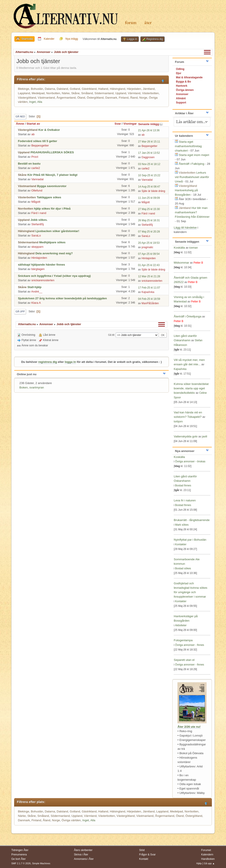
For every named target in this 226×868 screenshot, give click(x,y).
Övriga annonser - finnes (189, 645)
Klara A (36, 303)
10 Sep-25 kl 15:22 (149, 175)
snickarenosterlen (43, 280)
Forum (131, 23)
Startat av (33, 124)
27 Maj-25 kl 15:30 (149, 209)
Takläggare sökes (49, 197)
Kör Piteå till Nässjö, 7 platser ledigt (52, 175)
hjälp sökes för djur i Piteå (52, 209)
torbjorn (178, 422)
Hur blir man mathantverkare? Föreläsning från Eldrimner (192, 212)
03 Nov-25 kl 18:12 (149, 164)
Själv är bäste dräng (153, 191)
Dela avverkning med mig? (54, 253)
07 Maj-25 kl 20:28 (149, 232)
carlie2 (36, 168)
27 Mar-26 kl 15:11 (149, 142)
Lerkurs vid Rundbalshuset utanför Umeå (192, 177)
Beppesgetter (40, 145)
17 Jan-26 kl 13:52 (149, 153)
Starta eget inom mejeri (194, 155)
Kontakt (144, 859)
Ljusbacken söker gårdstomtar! (57, 231)
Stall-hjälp (34, 287)
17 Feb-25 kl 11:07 (149, 288)
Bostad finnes (183, 486)
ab (33, 134)
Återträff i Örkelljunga (187, 316)
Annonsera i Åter (84, 859)
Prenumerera (19, 855)
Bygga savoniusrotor (52, 186)
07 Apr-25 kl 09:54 (149, 254)
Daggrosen (148, 157)
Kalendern (207, 855)
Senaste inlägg (151, 124)
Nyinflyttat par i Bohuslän (190, 540)
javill (204, 437)
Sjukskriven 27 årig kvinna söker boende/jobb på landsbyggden (62, 298)
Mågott (36, 202)
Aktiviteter (181, 625)
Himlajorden (39, 258)
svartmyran (37, 387)
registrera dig (48, 362)
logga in (70, 362)
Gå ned (20, 116)
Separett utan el (184, 660)
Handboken (208, 859)
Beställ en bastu (29, 164)
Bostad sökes (183, 568)
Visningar (130, 124)
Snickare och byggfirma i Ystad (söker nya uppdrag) (54, 276)
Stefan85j (38, 224)
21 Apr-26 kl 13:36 (149, 130)
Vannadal (37, 179)
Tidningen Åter (20, 850)
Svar (118, 124)
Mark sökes (182, 525)
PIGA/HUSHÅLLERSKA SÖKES (52, 152)
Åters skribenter (83, 850)
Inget (32, 102)
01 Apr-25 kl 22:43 (149, 265)
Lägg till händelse (185, 228)
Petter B (198, 263)
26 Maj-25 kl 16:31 (149, 220)
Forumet (206, 850)
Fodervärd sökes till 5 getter (38, 141)
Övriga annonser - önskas (190, 461)
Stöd (142, 850)
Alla (40, 102)
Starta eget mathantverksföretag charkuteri (188, 146)
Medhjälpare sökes (52, 242)
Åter (148, 23)
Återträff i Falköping (191, 164)
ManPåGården (150, 303)
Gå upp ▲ (209, 863)
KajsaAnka (148, 292)
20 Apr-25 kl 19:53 (149, 243)
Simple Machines (41, 863)
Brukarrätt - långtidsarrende (192, 520)
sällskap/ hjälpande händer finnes (41, 265)
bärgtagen (38, 269)
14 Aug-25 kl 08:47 (149, 187)
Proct (35, 157)
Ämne (20, 124)
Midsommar (181, 263)
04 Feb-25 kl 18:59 (149, 299)
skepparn (37, 247)
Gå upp (20, 311)
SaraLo (36, 235)
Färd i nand (39, 213)
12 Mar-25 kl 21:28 (149, 276)
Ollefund (37, 190)
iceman (193, 248)
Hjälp (199, 863)
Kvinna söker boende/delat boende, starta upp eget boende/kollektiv (191, 388)
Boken (24, 387)
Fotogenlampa (183, 640)
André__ (37, 292)
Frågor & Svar (148, 855)
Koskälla (179, 248)
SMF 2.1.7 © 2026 (21, 863)
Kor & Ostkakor (49, 130)
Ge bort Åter (18, 859)
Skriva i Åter (81, 855)
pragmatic (148, 247)
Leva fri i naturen (185, 500)
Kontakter (181, 544)
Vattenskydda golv (186, 436)
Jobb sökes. (39, 220)
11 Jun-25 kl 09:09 (149, 198)
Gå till (111, 335)
